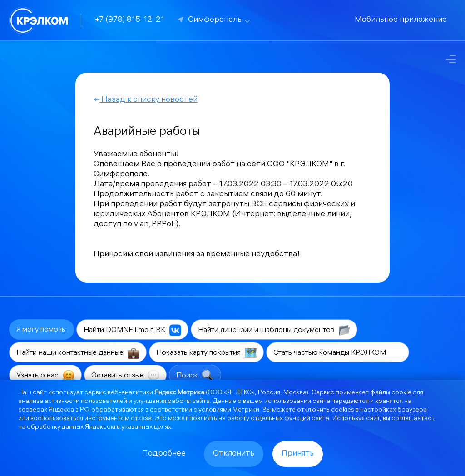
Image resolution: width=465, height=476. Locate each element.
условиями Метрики (229, 410)
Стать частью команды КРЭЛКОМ (338, 353)
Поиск (195, 376)
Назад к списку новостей (146, 100)
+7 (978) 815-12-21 (130, 20)
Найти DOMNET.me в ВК (132, 330)
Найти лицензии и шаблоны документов (274, 330)
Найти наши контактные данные (78, 353)
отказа (141, 419)
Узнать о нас (45, 376)
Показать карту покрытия (206, 353)
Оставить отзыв (125, 376)
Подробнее (164, 454)
